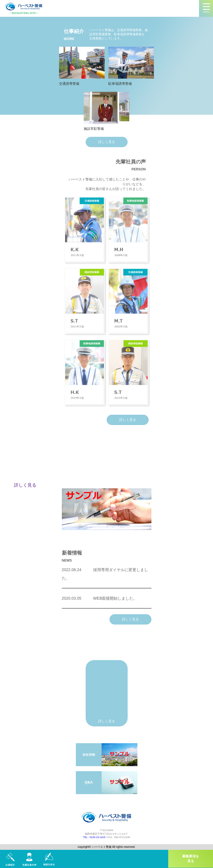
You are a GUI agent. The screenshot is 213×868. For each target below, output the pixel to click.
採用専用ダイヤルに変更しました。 (105, 574)
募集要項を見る (191, 859)
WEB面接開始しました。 (100, 598)
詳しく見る (107, 142)
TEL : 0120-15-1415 (94, 837)
